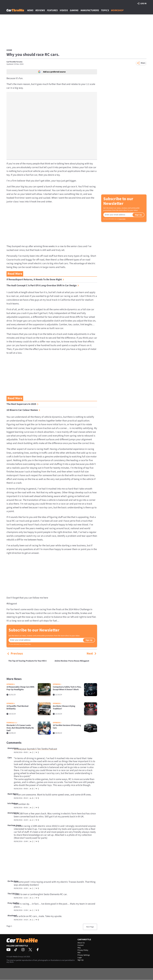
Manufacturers (90, 10)
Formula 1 (12, 723)
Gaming (74, 10)
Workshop (117, 10)
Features (52, 10)
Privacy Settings (84, 955)
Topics (105, 10)
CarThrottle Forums (14, 62)
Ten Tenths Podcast (47, 749)
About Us (81, 943)
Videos (64, 10)
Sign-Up (81, 960)
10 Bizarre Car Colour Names (23, 410)
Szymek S (32, 749)
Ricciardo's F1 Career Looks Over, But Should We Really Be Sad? (20, 728)
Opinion (11, 684)
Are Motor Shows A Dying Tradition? (64, 707)
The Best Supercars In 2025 (23, 404)
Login (80, 958)
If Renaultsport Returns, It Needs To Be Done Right (35, 280)
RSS (79, 953)
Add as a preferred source (52, 72)
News (30, 10)
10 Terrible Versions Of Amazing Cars (67, 727)
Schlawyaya (20, 749)
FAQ (79, 948)
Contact (81, 945)
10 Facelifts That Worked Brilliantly (17, 707)
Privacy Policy (27, 644)
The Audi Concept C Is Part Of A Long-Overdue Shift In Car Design (43, 286)
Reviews (40, 10)
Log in (142, 3)
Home (9, 50)
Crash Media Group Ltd (17, 957)
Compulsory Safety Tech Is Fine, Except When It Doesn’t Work (67, 688)
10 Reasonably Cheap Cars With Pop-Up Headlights (20, 688)
